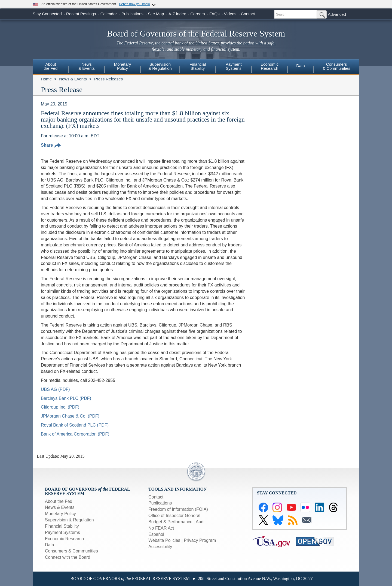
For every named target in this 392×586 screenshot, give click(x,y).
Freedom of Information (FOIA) (178, 509)
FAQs (215, 14)
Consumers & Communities (336, 66)
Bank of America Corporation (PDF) (75, 434)
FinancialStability (198, 66)
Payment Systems (62, 532)
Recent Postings (81, 14)
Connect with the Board (68, 557)
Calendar (109, 14)
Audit (201, 522)
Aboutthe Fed (51, 66)
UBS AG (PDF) (55, 389)
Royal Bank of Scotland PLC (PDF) (75, 425)
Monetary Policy (60, 514)
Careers (197, 14)
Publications (132, 14)
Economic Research (64, 539)
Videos (230, 14)
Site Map (156, 14)
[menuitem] (51, 67)
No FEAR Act (161, 528)
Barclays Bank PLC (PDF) (66, 398)
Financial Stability (62, 526)
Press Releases (108, 79)
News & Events (73, 79)
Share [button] (51, 145)
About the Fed (59, 501)
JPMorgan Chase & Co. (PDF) (70, 416)
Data (301, 66)
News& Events (87, 66)
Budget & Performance (170, 522)
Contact (248, 14)
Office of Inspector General (174, 516)
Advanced (337, 14)
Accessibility (160, 547)
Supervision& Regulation (160, 66)
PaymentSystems (233, 66)
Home (46, 79)
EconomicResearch (269, 66)
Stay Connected (47, 14)
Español (156, 534)
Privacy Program (200, 540)
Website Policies (164, 540)
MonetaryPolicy (123, 66)
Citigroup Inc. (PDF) (60, 407)
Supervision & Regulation (69, 520)
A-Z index (177, 14)
